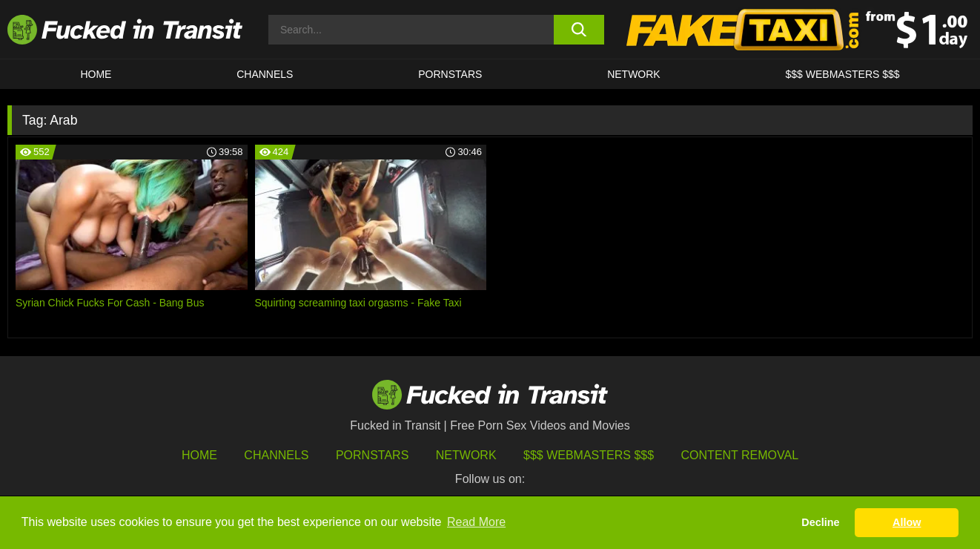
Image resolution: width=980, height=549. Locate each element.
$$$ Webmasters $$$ (589, 455)
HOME (96, 74)
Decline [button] (820, 522)
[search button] (579, 30)
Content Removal (740, 455)
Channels (276, 455)
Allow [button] (907, 522)
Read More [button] (476, 522)
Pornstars (450, 74)
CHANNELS (265, 74)
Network (634, 74)
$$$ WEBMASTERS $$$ (843, 74)
